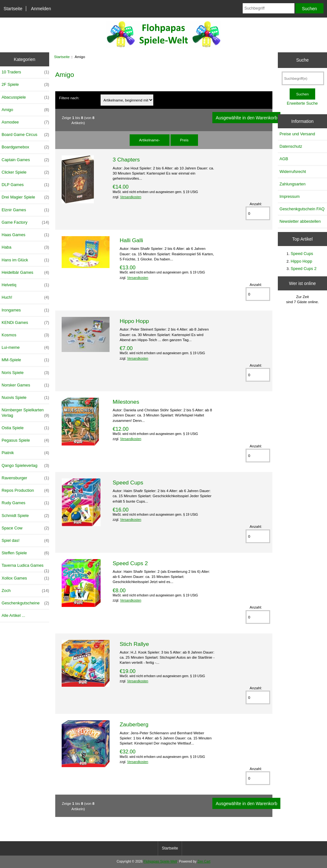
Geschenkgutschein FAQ (302, 209)
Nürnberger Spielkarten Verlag (25, 413)
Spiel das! (25, 541)
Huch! (25, 297)
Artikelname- (150, 140)
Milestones (126, 402)
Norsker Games (25, 385)
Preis (184, 140)
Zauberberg (134, 724)
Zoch (25, 591)
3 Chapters (126, 160)
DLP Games (25, 185)
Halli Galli (131, 240)
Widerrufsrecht (293, 172)
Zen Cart (204, 861)
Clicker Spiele (25, 172)
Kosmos (25, 335)
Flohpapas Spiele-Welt (160, 861)
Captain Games (25, 160)
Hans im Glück (25, 260)
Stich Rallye (134, 644)
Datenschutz (291, 146)
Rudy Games (25, 503)
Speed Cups (128, 483)
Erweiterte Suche (302, 103)
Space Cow (25, 528)
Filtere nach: (69, 98)
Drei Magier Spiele (25, 197)
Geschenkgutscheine (25, 603)
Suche (302, 60)
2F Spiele (25, 85)
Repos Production (25, 490)
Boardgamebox (25, 147)
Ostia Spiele (25, 428)
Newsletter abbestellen (300, 221)
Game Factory (25, 222)
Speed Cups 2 (130, 563)
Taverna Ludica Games (25, 567)
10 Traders (25, 72)
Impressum (289, 196)
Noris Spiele (25, 373)
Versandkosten (131, 197)
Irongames (25, 310)
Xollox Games (25, 578)
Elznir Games (25, 210)
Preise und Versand (297, 134)
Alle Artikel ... (13, 615)
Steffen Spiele (25, 553)
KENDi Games (25, 323)
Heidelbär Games (25, 273)
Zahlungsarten (293, 184)
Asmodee (25, 122)
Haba (25, 247)
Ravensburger (25, 478)
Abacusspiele (25, 97)
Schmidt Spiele (25, 516)
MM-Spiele (25, 360)
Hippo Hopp (134, 321)
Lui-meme (25, 348)
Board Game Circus (25, 135)
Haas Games (25, 235)
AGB (284, 159)
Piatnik (25, 453)
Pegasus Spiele (25, 440)
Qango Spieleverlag (25, 466)
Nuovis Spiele (25, 398)
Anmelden (41, 9)
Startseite (13, 9)
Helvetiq (25, 285)
